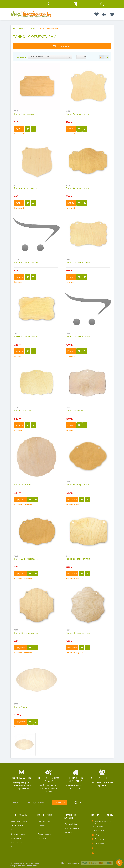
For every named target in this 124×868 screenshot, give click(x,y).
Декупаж (41, 825)
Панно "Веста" (21, 707)
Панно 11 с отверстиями (26, 336)
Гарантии (15, 830)
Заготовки (42, 830)
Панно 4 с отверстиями (26, 188)
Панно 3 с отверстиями (77, 188)
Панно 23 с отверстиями (78, 559)
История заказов (72, 828)
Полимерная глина (46, 834)
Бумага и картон (45, 821)
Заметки (68, 833)
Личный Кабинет (72, 824)
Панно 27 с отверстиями (26, 559)
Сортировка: (21, 57)
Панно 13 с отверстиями (78, 633)
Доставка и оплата (19, 821)
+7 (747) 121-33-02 (100, 831)
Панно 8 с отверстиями (26, 114)
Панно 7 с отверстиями (77, 114)
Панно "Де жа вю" (23, 410)
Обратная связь (18, 834)
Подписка (69, 837)
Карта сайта (16, 838)
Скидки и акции (18, 825)
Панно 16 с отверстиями (78, 262)
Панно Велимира (23, 485)
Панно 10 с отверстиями (78, 336)
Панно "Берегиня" (75, 410)
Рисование (43, 838)
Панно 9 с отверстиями (77, 485)
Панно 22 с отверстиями (26, 633)
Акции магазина (18, 847)
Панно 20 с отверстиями (26, 262)
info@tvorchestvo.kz (101, 835)
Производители (18, 843)
